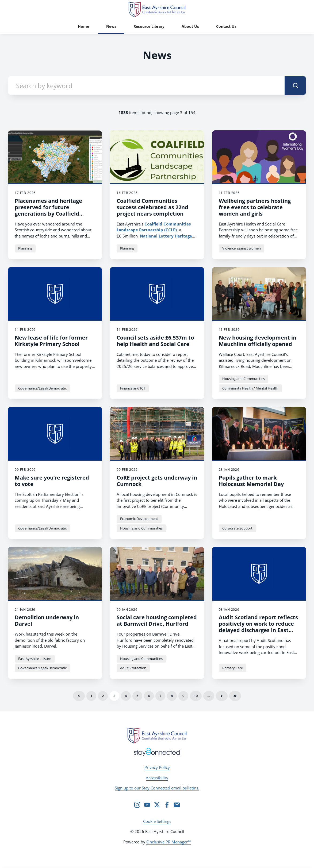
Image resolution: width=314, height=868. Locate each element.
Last (235, 696)
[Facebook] (167, 805)
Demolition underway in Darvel (47, 620)
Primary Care (233, 668)
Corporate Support (237, 528)
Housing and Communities (244, 379)
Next (222, 696)
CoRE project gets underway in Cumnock (157, 481)
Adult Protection (133, 668)
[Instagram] (137, 805)
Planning (25, 248)
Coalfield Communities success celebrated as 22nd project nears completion (152, 207)
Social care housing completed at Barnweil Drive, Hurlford (157, 620)
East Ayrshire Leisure (35, 659)
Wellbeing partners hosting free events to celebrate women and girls (255, 207)
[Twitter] (157, 805)
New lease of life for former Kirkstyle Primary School (51, 341)
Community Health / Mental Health (250, 388)
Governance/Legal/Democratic (42, 388)
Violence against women (242, 248)
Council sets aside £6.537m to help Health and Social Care (155, 341)
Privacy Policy (157, 767)
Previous (79, 696)
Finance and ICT (133, 388)
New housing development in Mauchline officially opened (258, 341)
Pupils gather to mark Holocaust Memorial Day (251, 481)
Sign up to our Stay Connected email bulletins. (157, 788)
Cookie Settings (157, 821)
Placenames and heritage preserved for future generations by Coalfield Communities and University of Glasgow (53, 214)
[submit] (295, 85)
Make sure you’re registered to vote (52, 481)
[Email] (177, 805)
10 (196, 696)
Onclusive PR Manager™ (169, 842)
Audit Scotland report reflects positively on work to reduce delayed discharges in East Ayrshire (258, 627)
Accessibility (157, 778)
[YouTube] (147, 805)
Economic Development (139, 519)
